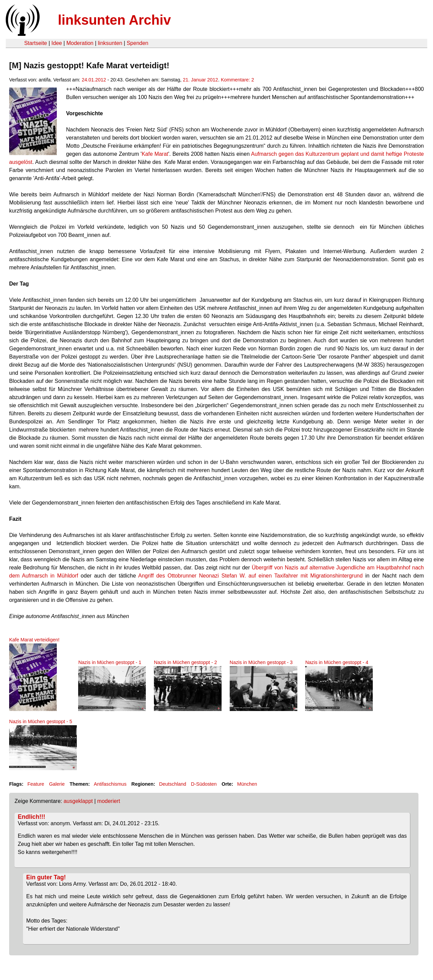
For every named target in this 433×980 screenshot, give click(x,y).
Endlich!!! (32, 817)
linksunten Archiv (114, 20)
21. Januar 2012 (201, 80)
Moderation (80, 43)
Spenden (137, 43)
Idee (57, 43)
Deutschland (173, 784)
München (247, 784)
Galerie (57, 784)
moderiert (109, 801)
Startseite (36, 43)
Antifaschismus (110, 784)
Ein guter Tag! (46, 877)
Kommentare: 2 (237, 80)
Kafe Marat (155, 154)
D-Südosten (204, 784)
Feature (36, 784)
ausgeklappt (78, 801)
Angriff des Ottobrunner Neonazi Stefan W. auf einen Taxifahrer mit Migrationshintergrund (250, 576)
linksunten (110, 43)
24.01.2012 (94, 80)
